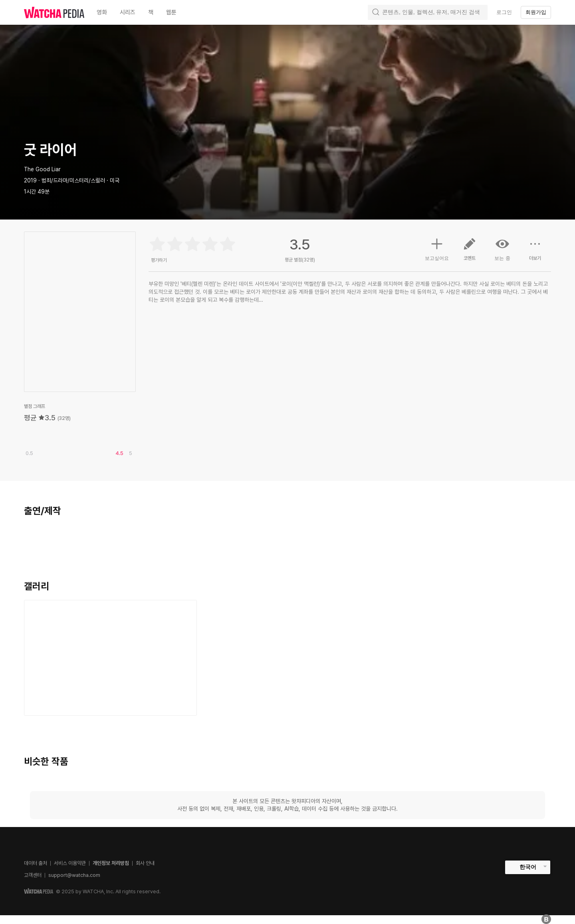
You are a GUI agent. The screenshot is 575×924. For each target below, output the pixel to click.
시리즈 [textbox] (128, 12)
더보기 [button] (535, 252)
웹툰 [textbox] (171, 12)
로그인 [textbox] (504, 12)
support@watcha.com (74, 875)
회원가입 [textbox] (536, 12)
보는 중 (502, 249)
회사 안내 (145, 863)
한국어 (528, 867)
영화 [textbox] (102, 12)
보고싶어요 (437, 248)
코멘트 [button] (470, 252)
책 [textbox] (151, 12)
